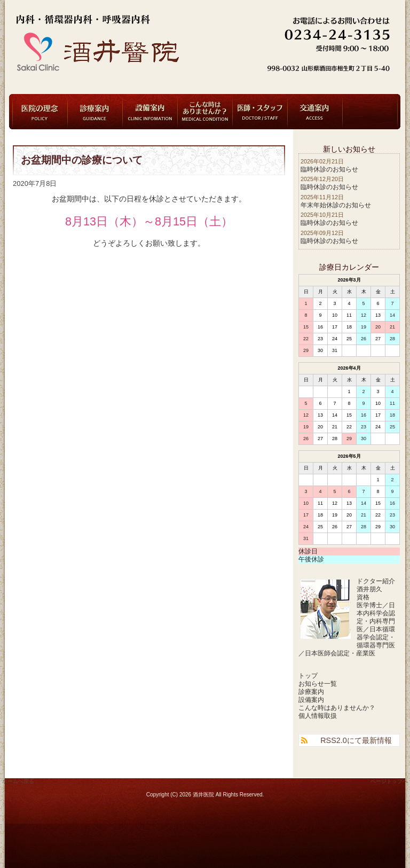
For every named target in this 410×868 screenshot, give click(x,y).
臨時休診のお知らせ (329, 169)
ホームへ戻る (18, 781)
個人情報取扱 (318, 716)
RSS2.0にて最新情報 (356, 740)
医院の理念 (40, 112)
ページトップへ (389, 781)
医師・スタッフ (260, 112)
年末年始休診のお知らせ (336, 205)
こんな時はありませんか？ (205, 112)
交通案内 (315, 112)
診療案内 (95, 112)
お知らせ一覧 (318, 684)
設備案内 (150, 112)
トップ (308, 676)
